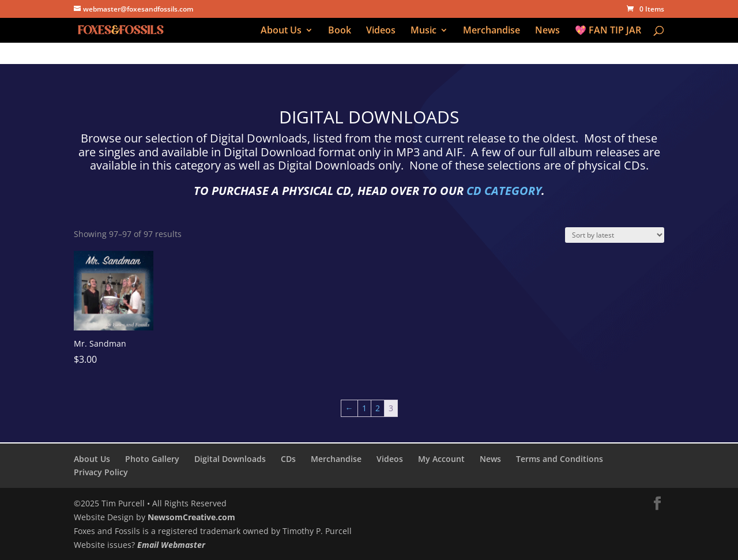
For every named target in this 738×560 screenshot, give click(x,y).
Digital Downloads (230, 459)
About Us (281, 31)
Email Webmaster (171, 545)
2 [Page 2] (378, 408)
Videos (381, 31)
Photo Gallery (152, 459)
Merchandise (492, 31)
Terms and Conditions (560, 459)
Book (340, 31)
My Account (441, 459)
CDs (288, 459)
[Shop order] (615, 235)
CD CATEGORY (504, 191)
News (547, 31)
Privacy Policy (101, 472)
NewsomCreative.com (191, 517)
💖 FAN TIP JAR (608, 31)
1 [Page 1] (364, 408)
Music (423, 31)
